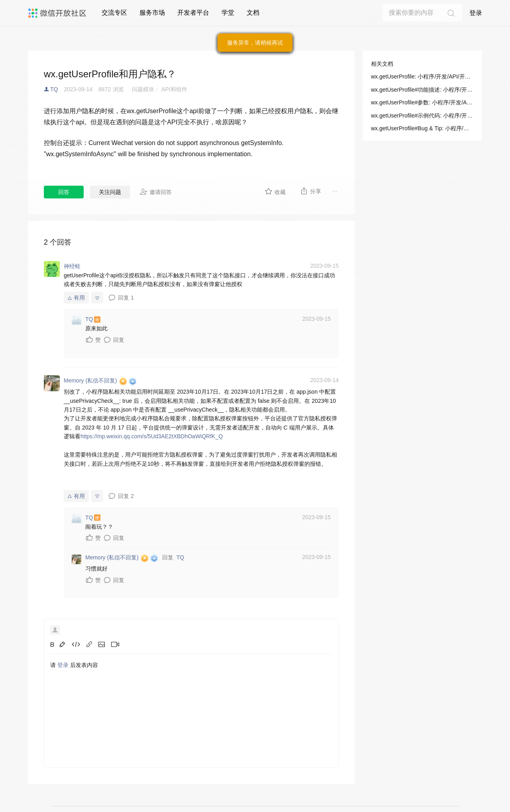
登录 (476, 13)
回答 (64, 192)
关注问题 (110, 192)
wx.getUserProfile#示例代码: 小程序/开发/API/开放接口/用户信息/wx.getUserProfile (422, 116)
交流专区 (114, 13)
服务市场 (152, 13)
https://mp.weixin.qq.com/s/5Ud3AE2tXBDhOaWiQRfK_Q (152, 436)
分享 (311, 191)
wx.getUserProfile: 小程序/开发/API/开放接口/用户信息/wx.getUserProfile (422, 76)
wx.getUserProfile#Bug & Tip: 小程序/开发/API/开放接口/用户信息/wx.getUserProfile (422, 128)
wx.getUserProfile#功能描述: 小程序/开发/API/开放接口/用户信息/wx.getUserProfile (422, 90)
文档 (253, 13)
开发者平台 (193, 13)
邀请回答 (156, 192)
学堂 (228, 13)
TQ (54, 89)
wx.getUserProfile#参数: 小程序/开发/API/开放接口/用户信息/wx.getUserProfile (422, 102)
